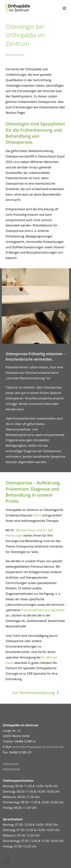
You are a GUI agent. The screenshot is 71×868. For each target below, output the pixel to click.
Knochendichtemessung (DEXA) (43, 610)
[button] (7, 861)
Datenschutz (11, 769)
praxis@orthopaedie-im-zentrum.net (38, 747)
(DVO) (37, 515)
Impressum (11, 764)
